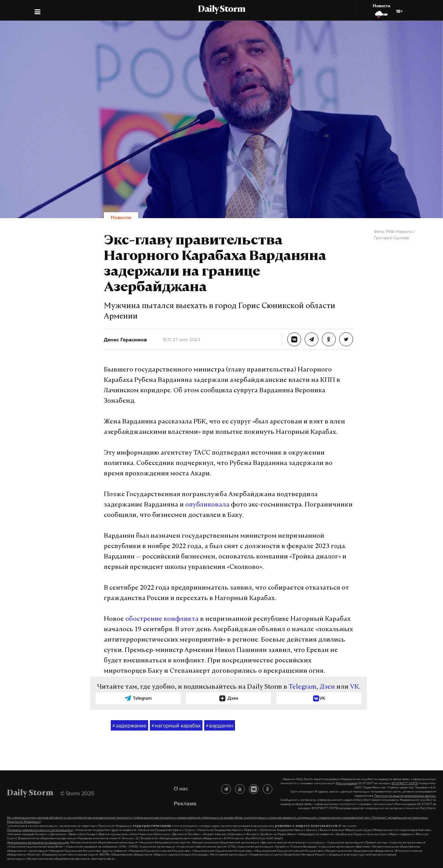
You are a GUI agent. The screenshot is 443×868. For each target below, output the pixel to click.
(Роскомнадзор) (347, 783)
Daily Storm (221, 10)
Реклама (185, 803)
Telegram (302, 687)
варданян (220, 726)
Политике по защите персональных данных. (405, 796)
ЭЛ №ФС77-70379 (405, 783)
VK (354, 687)
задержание (129, 726)
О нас (181, 788)
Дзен (327, 687)
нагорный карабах (176, 726)
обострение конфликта (162, 619)
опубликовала (207, 505)
